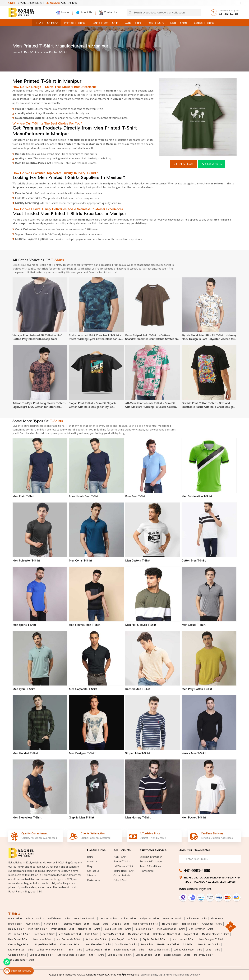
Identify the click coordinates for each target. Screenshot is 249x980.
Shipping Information (151, 857)
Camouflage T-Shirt (19, 945)
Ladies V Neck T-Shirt (120, 955)
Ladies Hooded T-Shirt (21, 960)
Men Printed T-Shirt (89, 929)
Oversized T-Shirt (173, 919)
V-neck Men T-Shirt (71, 945)
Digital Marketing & (169, 975)
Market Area (94, 880)
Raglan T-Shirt (190, 924)
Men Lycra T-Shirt (43, 939)
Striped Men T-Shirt (45, 945)
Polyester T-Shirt (150, 919)
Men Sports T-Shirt (139, 934)
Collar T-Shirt (120, 880)
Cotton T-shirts (122, 876)
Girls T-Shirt (75, 950)
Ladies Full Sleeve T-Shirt (188, 950)
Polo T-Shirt (155, 23)
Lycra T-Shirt (15, 924)
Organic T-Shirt (120, 924)
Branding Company (190, 975)
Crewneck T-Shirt (212, 924)
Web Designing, (149, 975)
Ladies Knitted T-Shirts (177, 955)
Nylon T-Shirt (100, 924)
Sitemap (92, 876)
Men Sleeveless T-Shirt (98, 945)
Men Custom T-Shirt (70, 934)
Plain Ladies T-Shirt (159, 950)
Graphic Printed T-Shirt (76, 924)
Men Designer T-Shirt (211, 939)
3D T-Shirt (189, 945)
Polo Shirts (147, 945)
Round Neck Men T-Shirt (117, 929)
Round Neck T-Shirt (105, 23)
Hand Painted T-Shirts (145, 924)
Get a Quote (184, 164)
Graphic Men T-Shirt (126, 945)
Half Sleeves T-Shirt (124, 866)
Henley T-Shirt (16, 929)
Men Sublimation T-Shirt (171, 929)
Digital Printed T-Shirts (156, 939)
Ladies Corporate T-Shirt (71, 955)
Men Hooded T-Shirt (184, 939)
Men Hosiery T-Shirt (168, 945)
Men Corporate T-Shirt (69, 939)
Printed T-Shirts (75, 23)
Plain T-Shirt (120, 857)
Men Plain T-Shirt (38, 929)
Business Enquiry (18, 971)
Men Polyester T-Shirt (201, 929)
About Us (84, 13)
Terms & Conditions (150, 866)
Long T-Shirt (213, 950)
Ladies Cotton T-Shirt (98, 950)
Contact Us (108, 13)
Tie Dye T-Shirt (170, 924)
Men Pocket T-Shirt (209, 945)
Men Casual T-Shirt (19, 939)
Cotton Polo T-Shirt (19, 934)
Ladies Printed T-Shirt (21, 950)
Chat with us (212, 164)
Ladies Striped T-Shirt (148, 955)
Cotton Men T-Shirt (113, 934)
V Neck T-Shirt (52, 924)
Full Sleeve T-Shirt (197, 919)
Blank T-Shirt (218, 919)
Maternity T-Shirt (204, 955)
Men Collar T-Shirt (45, 934)
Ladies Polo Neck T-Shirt (51, 950)
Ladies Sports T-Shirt (42, 955)
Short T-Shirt (96, 955)
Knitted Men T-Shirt (97, 939)
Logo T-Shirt (191, 934)
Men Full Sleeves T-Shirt (215, 934)
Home (63, 13)
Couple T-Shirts (17, 955)
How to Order (147, 871)
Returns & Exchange (151, 862)
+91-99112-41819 (229, 15)
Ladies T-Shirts (204, 23)
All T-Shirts (46, 23)
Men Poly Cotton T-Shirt (125, 939)
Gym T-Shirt (133, 23)
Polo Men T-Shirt (144, 929)
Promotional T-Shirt (63, 929)
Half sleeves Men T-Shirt (167, 934)
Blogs (90, 866)
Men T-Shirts (179, 23)
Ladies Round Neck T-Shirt (129, 950)
